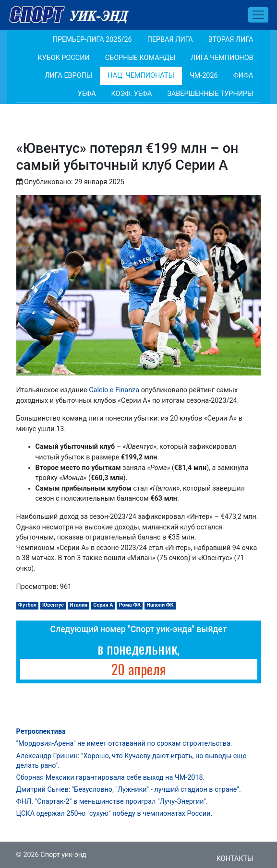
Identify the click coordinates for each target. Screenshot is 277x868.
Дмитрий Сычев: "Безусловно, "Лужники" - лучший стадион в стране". (129, 790)
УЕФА (87, 94)
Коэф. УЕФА (132, 94)
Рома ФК (130, 605)
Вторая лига (231, 40)
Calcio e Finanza (114, 390)
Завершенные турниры (210, 94)
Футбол (27, 605)
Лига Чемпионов (222, 58)
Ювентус (53, 605)
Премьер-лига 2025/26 (92, 40)
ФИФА (243, 76)
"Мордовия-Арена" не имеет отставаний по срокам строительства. (124, 744)
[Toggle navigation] (258, 15)
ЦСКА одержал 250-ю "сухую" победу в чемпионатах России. (114, 814)
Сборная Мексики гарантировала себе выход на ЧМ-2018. (111, 778)
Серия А (103, 605)
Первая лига (170, 40)
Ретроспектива (41, 732)
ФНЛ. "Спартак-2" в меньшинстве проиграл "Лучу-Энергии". (112, 802)
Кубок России (63, 58)
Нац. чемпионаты (141, 76)
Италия (78, 605)
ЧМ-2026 (204, 76)
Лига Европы (68, 76)
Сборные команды (140, 58)
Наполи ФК (160, 605)
